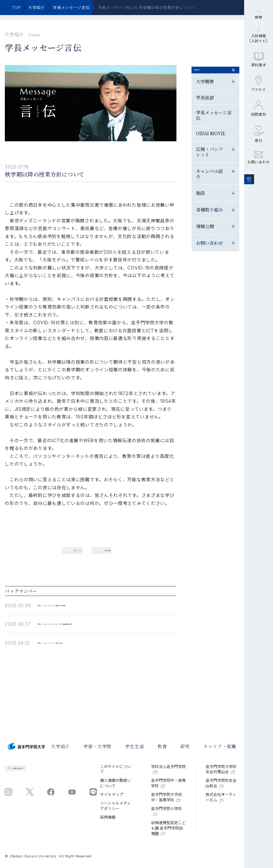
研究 (185, 746)
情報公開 (244, 237)
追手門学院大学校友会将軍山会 (221, 769)
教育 (162, 746)
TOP (16, 8)
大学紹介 (36, 8)
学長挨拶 (244, 108)
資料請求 (259, 101)
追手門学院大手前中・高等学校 (166, 797)
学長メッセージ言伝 (71, 8)
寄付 (259, 175)
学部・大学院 (98, 746)
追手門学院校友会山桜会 (221, 783)
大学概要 (244, 92)
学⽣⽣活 (135, 746)
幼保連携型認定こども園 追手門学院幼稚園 (168, 828)
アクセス (259, 125)
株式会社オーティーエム (221, 797)
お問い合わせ (259, 199)
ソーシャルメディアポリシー (115, 806)
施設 (239, 204)
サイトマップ (112, 794)
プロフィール (53, 533)
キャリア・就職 (220, 746)
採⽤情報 (108, 817)
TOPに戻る (158, 533)
